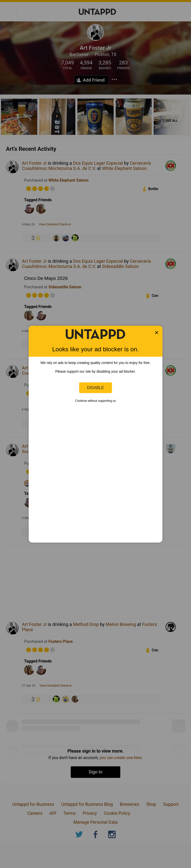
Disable (95, 388)
